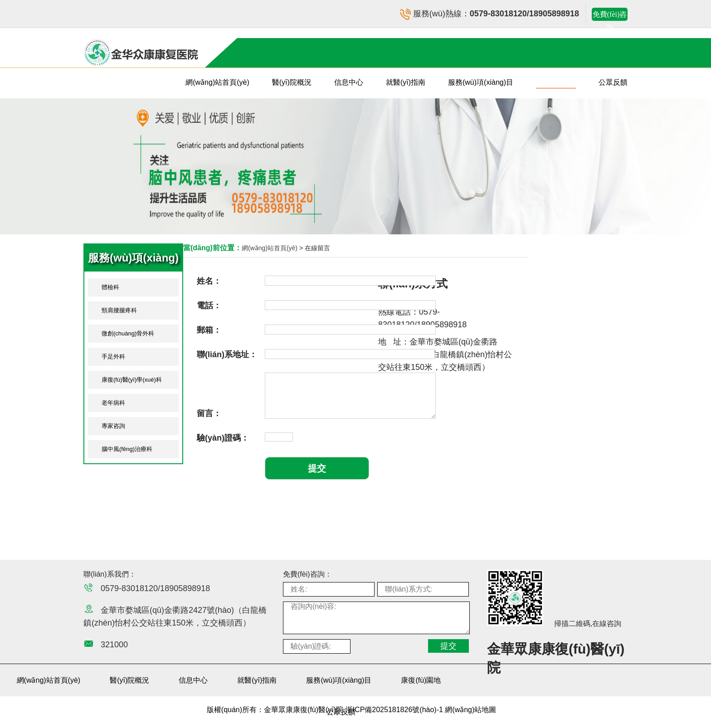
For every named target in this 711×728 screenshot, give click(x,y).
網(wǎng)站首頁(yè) (217, 82)
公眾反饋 (613, 82)
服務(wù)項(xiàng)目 (481, 82)
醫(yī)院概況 (292, 82)
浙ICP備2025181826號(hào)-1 (395, 710)
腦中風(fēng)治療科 (127, 449)
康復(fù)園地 (556, 82)
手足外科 (113, 357)
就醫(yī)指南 (406, 82)
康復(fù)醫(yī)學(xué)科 (132, 380)
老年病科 (113, 403)
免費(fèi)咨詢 (610, 16)
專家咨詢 (113, 426)
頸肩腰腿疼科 (119, 310)
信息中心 (349, 82)
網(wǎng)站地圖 (470, 710)
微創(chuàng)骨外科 (128, 333)
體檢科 (110, 287)
